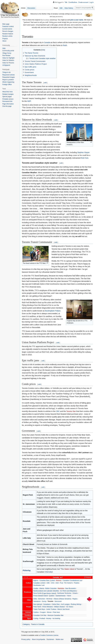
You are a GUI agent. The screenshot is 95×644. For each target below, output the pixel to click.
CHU (53, 583)
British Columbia (51, 588)
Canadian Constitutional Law (72, 580)
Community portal (8, 51)
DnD (57, 583)
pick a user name (77, 20)
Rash (65, 45)
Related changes (8, 94)
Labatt (53, 580)
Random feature (8, 34)
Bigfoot (36, 580)
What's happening (8, 82)
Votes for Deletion (8, 60)
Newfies (56, 591)
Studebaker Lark (39, 585)
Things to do (6, 72)
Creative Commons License (49, 635)
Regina (75, 599)
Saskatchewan (61, 596)
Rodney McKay (76, 604)
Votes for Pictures (8, 63)
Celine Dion (56, 604)
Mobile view (60, 639)
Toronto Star (71, 411)
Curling (36, 618)
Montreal (49, 599)
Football (42, 618)
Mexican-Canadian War (56, 615)
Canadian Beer (44, 580)
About (4, 41)
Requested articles (8, 75)
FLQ (61, 583)
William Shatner (59, 607)
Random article (7, 36)
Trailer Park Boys (39, 609)
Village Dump (7, 53)
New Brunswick (71, 588)
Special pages (7, 97)
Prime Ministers (48, 607)
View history (69, 8)
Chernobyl (49, 572)
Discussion (31, 8)
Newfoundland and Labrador (43, 591)
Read (56, 8)
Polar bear (56, 612)
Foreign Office (7, 85)
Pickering (27, 570)
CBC (58, 411)
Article (23, 8)
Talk (66, 2)
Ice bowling (56, 618)
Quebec (52, 596)
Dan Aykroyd (38, 604)
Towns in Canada (38, 624)
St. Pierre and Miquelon (68, 591)
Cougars (43, 612)
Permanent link (7, 101)
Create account (83, 2)
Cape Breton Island (49, 593)
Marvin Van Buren (64, 609)
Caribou (36, 612)
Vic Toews (69, 607)
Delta (35, 599)
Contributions (73, 2)
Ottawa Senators (65, 599)
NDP (29, 101)
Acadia (36, 588)
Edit (61, 8)
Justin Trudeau (51, 609)
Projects (5, 39)
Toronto (50, 601)
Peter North (37, 607)
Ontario (75, 593)
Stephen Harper (83, 152)
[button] (86, 577)
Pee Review (6, 55)
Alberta (42, 588)
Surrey (44, 601)
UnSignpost (6, 65)
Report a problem (8, 80)
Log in (91, 2)
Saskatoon (37, 601)
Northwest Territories (64, 593)
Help (4, 48)
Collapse (88, 577)
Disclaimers (50, 639)
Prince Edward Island (41, 596)
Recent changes (8, 31)
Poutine (77, 583)
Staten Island (69, 569)
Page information (8, 104)
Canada (47, 42)
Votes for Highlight (8, 58)
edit (45, 83)
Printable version (8, 99)
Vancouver (58, 601)
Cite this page (7, 106)
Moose (49, 612)
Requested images (9, 77)
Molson (58, 580)
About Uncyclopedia (38, 639)
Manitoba (61, 588)
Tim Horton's (68, 583)
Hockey (49, 618)
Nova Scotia (37, 593)
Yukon (69, 596)
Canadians (47, 604)
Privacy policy (26, 639)
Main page (6, 24)
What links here (7, 92)
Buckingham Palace (53, 311)
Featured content (8, 26)
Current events (7, 29)
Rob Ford (84, 158)
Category (26, 624)
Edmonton (42, 599)
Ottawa (56, 599)
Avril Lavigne (65, 604)
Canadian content (39, 583)
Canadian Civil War (40, 615)
